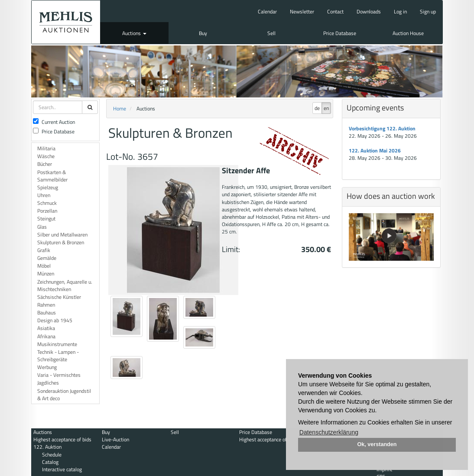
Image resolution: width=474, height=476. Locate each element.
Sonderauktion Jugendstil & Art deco (64, 395)
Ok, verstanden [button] (377, 444)
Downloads (369, 11)
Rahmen (46, 305)
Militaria (46, 148)
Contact (335, 11)
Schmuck (47, 203)
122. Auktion (47, 447)
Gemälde (47, 258)
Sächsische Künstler (59, 297)
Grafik (44, 250)
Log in (400, 11)
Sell (271, 33)
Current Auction (54, 122)
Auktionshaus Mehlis (66, 22)
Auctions (134, 33)
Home (120, 108)
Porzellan (47, 211)
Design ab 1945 (55, 320)
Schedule (52, 455)
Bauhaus (47, 312)
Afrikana (46, 336)
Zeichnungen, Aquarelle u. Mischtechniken (65, 285)
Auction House (408, 33)
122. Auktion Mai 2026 (375, 151)
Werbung (47, 367)
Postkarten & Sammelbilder (52, 176)
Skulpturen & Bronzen (61, 242)
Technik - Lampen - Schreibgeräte (58, 356)
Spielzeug (48, 187)
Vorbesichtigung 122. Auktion (382, 128)
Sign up (428, 11)
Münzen (46, 274)
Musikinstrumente (57, 344)
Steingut (46, 219)
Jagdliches (48, 383)
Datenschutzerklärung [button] (329, 432)
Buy (203, 33)
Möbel (44, 266)
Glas (42, 227)
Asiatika (46, 328)
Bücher (45, 164)
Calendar (267, 11)
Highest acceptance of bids (62, 439)
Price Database (340, 33)
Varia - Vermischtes (59, 375)
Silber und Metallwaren (62, 235)
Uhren (44, 195)
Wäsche (46, 156)
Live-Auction (115, 439)
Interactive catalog (62, 469)
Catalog (50, 462)
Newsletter (302, 11)
